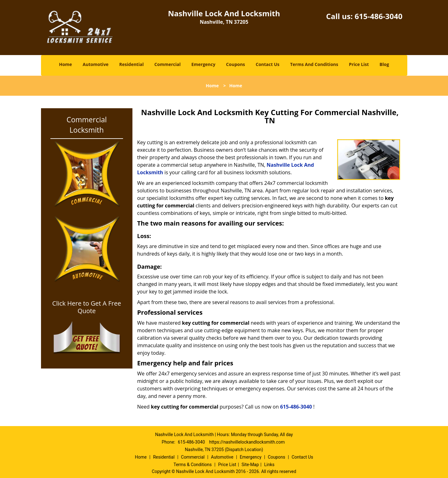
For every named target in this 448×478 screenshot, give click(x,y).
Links (269, 465)
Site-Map (250, 465)
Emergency (203, 64)
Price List (359, 64)
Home (65, 64)
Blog (384, 64)
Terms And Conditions (314, 64)
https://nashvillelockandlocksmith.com (247, 442)
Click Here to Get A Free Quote (87, 307)
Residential (131, 64)
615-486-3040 (379, 16)
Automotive (96, 64)
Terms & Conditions (193, 465)
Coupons (235, 64)
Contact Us (268, 64)
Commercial (167, 64)
